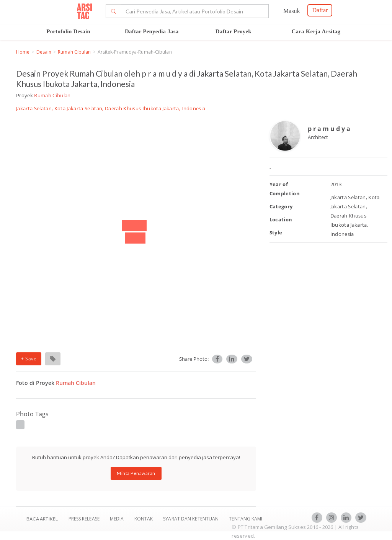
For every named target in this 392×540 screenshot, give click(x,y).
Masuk (292, 11)
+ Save (29, 359)
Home (23, 52)
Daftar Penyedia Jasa (152, 31)
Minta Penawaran (136, 473)
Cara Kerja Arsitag (316, 31)
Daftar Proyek (234, 31)
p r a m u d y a (329, 129)
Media (118, 519)
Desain (44, 52)
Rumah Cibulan (74, 52)
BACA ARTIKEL (42, 519)
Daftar (320, 10)
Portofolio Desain (68, 31)
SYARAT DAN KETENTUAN (191, 519)
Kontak (144, 519)
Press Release (84, 519)
